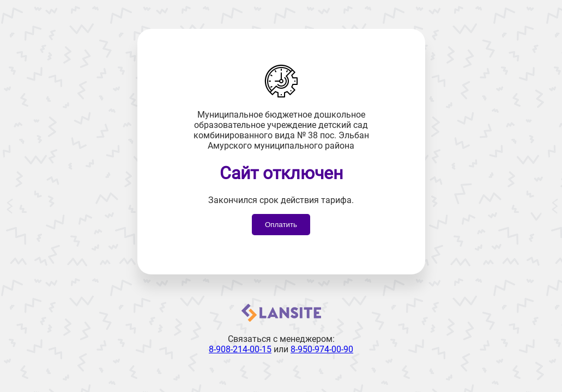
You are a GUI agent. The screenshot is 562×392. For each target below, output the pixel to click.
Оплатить (281, 225)
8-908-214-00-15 (240, 349)
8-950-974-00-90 (322, 349)
